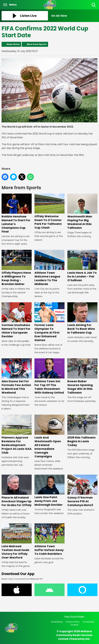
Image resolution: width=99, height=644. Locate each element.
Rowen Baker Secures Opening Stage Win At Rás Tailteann (82, 377)
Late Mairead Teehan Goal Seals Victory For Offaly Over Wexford (17, 541)
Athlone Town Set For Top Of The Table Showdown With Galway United (49, 377)
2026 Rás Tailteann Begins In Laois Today (82, 431)
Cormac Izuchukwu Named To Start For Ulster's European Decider (17, 320)
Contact (74, 625)
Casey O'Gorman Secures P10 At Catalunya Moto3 (82, 491)
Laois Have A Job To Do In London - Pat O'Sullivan (82, 266)
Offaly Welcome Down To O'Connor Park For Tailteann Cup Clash (49, 212)
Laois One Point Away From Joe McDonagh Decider (49, 491)
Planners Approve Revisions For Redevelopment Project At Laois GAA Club (17, 435)
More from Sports (37, 44)
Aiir (87, 639)
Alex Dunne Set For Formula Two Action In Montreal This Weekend (17, 377)
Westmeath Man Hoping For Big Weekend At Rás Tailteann (82, 212)
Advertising (57, 622)
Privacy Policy (73, 622)
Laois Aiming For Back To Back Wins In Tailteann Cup (82, 318)
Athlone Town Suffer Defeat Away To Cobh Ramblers (49, 540)
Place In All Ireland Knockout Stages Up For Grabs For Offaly (17, 491)
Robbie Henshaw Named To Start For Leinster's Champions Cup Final (17, 214)
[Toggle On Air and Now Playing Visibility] (74, 16)
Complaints (88, 622)
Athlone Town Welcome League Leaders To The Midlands (49, 268)
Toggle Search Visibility (94, 5)
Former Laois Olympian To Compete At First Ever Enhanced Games (49, 322)
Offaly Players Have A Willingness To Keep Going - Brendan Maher (17, 268)
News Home (13, 44)
